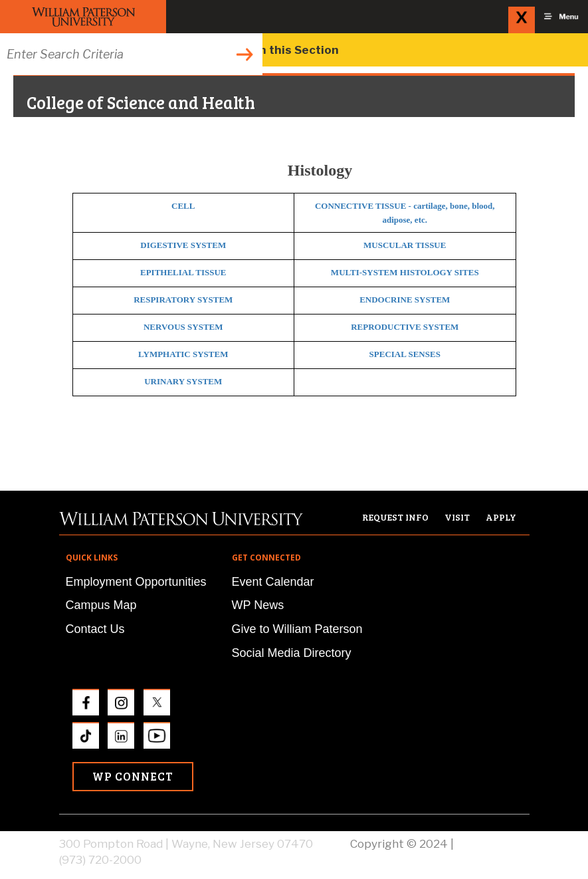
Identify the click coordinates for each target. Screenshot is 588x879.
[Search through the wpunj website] (131, 54)
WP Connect (133, 776)
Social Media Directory (292, 653)
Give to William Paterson (297, 629)
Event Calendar (273, 582)
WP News (258, 605)
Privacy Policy (493, 844)
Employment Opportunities (136, 582)
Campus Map (101, 605)
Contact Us (95, 629)
